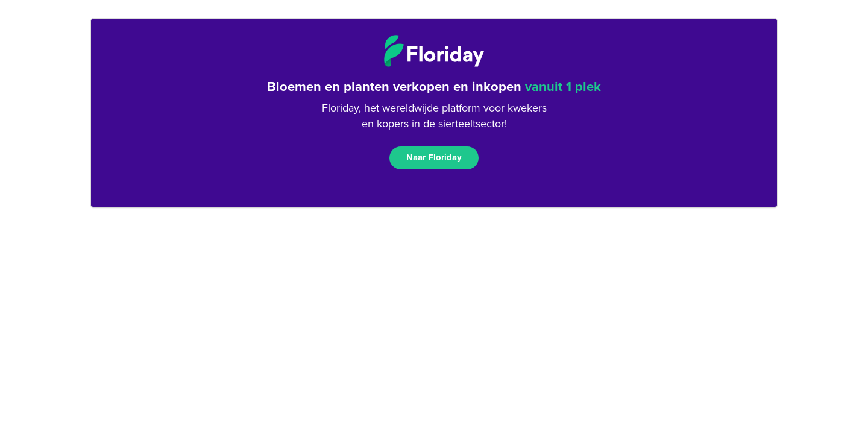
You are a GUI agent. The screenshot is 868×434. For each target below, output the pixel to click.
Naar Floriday (434, 157)
